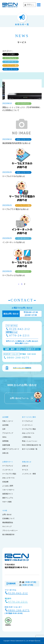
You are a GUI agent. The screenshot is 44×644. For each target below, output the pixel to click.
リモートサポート (8, 490)
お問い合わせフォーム (19, 398)
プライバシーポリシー (10, 530)
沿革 (4, 429)
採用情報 (5, 441)
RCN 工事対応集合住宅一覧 (32, 445)
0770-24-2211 (20, 335)
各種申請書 (6, 445)
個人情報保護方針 (8, 534)
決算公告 (5, 453)
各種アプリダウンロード (11, 449)
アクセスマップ (8, 433)
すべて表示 (11, 54)
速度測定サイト (8, 494)
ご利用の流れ (27, 437)
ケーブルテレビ (11, 58)
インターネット (11, 62)
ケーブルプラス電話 (11, 65)
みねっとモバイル (11, 69)
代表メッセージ (8, 421)
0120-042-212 (20, 329)
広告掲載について (8, 518)
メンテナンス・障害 (29, 474)
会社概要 (5, 417)
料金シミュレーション (30, 441)
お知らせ (25, 466)
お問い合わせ (7, 514)
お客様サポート (8, 462)
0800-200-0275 (18, 358)
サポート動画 (7, 502)
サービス (25, 470)
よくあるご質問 (8, 486)
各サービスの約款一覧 (30, 449)
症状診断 (5, 482)
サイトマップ (7, 526)
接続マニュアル (8, 498)
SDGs (4, 437)
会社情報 (5, 425)
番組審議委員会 (8, 522)
